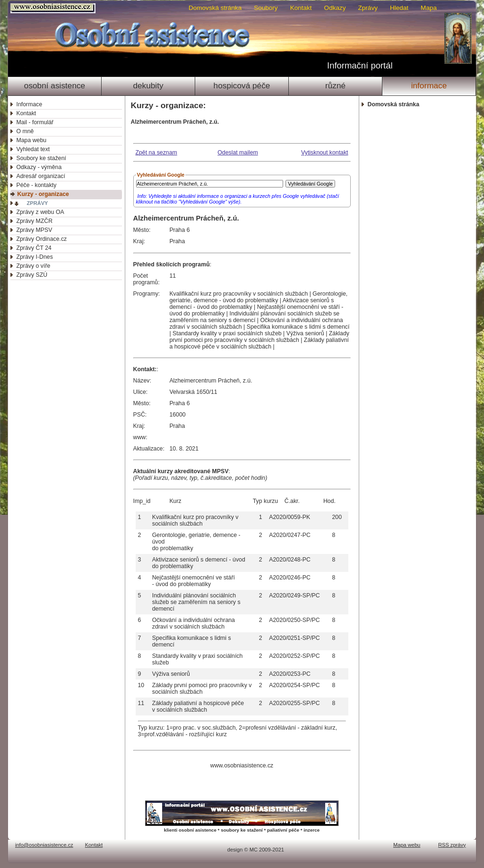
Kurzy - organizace (43, 194)
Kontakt (301, 8)
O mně (25, 131)
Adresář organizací (41, 176)
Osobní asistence (55, 85)
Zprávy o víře (34, 266)
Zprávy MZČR (35, 221)
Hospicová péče (242, 85)
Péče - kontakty (37, 185)
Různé (335, 85)
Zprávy (368, 8)
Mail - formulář (35, 122)
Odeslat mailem (238, 153)
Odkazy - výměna (39, 167)
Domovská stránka (215, 8)
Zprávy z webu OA (40, 212)
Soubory (266, 8)
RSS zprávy (452, 845)
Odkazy (335, 8)
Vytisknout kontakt (324, 153)
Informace (429, 85)
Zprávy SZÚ (32, 275)
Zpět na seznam (156, 153)
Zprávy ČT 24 (34, 248)
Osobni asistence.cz (54, 8)
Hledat (399, 8)
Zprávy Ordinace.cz (42, 239)
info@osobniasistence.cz (44, 845)
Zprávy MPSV (35, 230)
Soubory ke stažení (41, 158)
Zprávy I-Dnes (35, 257)
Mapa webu (32, 140)
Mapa (429, 8)
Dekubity (148, 85)
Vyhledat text (33, 149)
